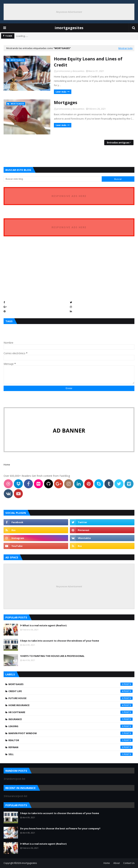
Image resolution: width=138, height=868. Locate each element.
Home (7, 465)
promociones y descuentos (70, 71)
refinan (71, 747)
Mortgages (66, 102)
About (117, 863)
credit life (71, 691)
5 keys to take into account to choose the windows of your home (60, 641)
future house (71, 698)
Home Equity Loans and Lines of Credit (88, 62)
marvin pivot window (71, 733)
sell (71, 754)
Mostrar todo (126, 48)
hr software (71, 712)
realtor (71, 740)
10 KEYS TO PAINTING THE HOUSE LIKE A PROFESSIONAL (52, 656)
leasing (71, 726)
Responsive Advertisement (69, 12)
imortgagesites (69, 28)
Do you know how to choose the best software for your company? (60, 828)
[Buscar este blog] (53, 179)
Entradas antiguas (118, 143)
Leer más (61, 92)
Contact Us (129, 863)
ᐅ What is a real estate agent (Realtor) (43, 625)
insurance (71, 719)
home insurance (71, 705)
